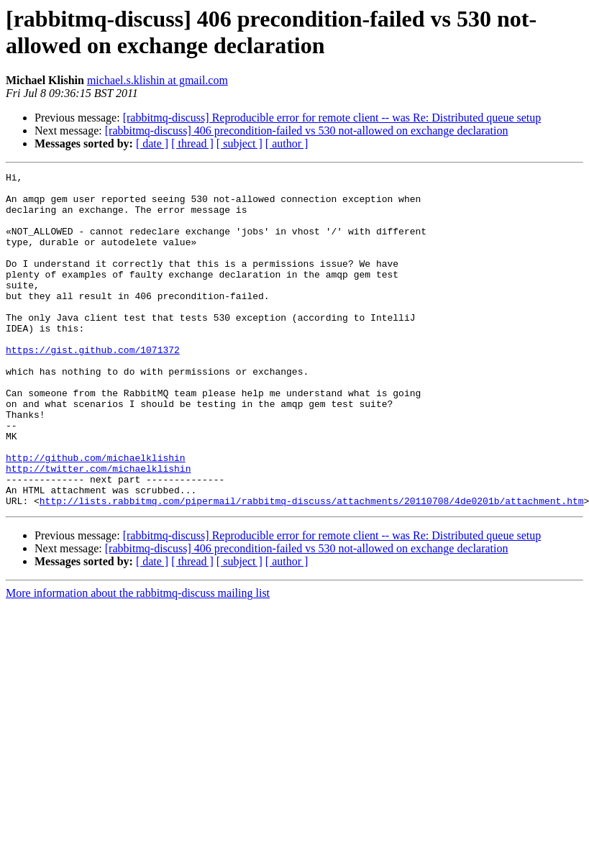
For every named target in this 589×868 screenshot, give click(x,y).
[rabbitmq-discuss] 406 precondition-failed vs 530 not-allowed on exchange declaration (307, 131)
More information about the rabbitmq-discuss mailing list (138, 660)
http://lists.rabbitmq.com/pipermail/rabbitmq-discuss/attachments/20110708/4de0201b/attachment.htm (312, 567)
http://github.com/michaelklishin (96, 516)
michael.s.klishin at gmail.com (157, 80)
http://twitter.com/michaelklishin (98, 529)
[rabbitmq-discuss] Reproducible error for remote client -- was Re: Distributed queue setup (332, 118)
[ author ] (287, 143)
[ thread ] (192, 143)
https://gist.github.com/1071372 (93, 386)
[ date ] (152, 143)
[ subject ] (239, 143)
